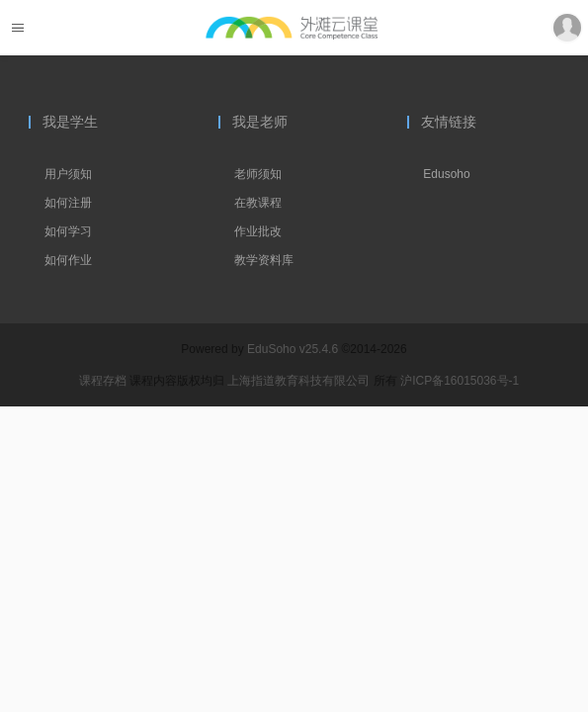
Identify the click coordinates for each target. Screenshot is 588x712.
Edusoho (446, 174)
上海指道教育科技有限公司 (300, 381)
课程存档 (103, 381)
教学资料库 (264, 260)
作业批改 (258, 231)
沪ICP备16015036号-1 (460, 381)
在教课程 (258, 203)
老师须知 (258, 174)
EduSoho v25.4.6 (293, 349)
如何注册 (68, 203)
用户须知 (68, 174)
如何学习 (68, 231)
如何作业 (68, 260)
